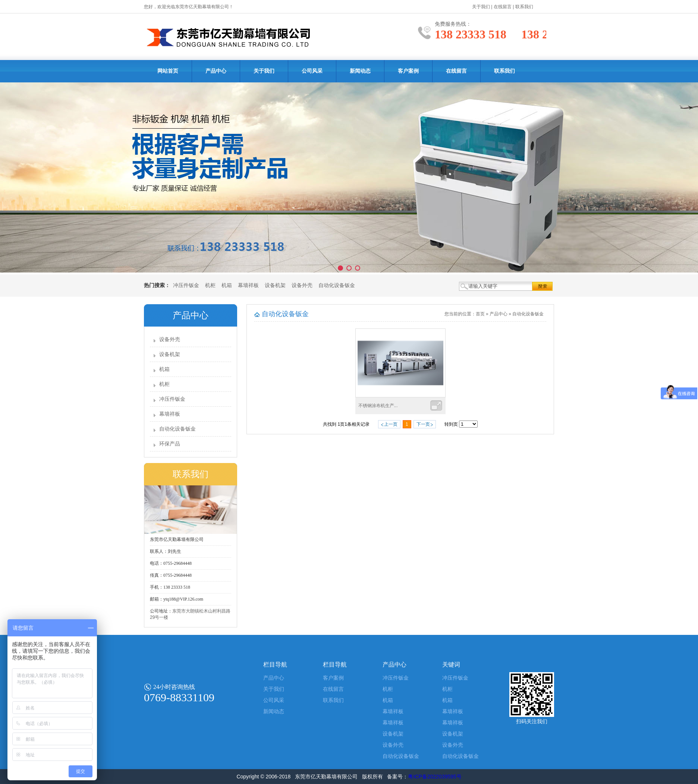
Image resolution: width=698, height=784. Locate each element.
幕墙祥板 (248, 285)
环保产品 (170, 444)
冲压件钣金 (186, 285)
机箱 (227, 285)
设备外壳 (302, 285)
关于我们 (481, 7)
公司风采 (312, 71)
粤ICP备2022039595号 (435, 777)
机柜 (210, 285)
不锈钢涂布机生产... (378, 406)
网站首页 (168, 71)
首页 (480, 314)
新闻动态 (360, 71)
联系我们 (524, 7)
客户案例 (408, 71)
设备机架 (275, 285)
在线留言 (503, 7)
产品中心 (216, 71)
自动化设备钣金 (337, 285)
